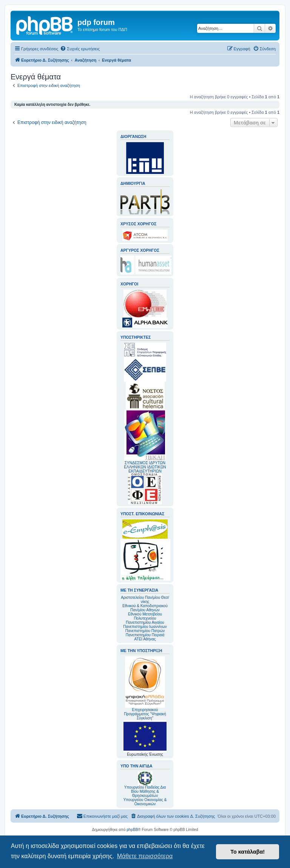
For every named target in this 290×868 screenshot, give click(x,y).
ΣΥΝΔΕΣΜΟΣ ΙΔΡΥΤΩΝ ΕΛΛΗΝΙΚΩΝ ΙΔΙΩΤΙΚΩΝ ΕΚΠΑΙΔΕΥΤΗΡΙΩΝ (145, 467)
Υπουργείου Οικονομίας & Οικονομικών (145, 802)
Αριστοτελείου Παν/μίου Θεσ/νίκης (145, 600)
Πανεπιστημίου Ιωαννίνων (145, 627)
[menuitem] (80, 49)
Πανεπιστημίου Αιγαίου (145, 622)
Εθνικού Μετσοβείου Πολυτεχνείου (145, 616)
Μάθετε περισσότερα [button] (145, 856)
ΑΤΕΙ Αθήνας (145, 639)
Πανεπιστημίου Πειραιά (145, 635)
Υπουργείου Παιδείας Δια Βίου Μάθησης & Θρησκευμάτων (145, 791)
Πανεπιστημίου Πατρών (145, 631)
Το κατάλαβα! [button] (248, 852)
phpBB (132, 830)
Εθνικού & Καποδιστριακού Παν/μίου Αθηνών (145, 608)
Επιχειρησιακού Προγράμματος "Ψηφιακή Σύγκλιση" (145, 688)
